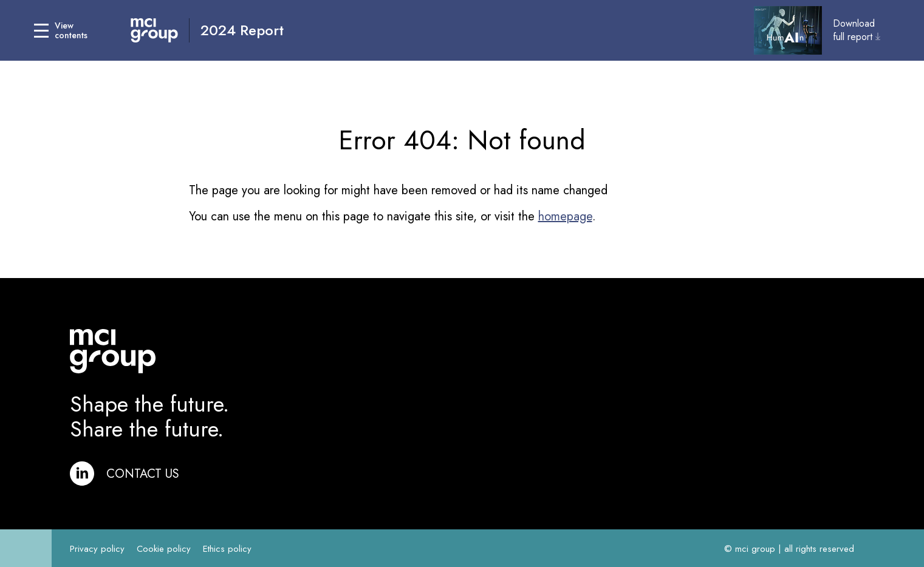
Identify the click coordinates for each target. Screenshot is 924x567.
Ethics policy (227, 549)
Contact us (143, 474)
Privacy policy (97, 549)
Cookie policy (164, 549)
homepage (565, 216)
